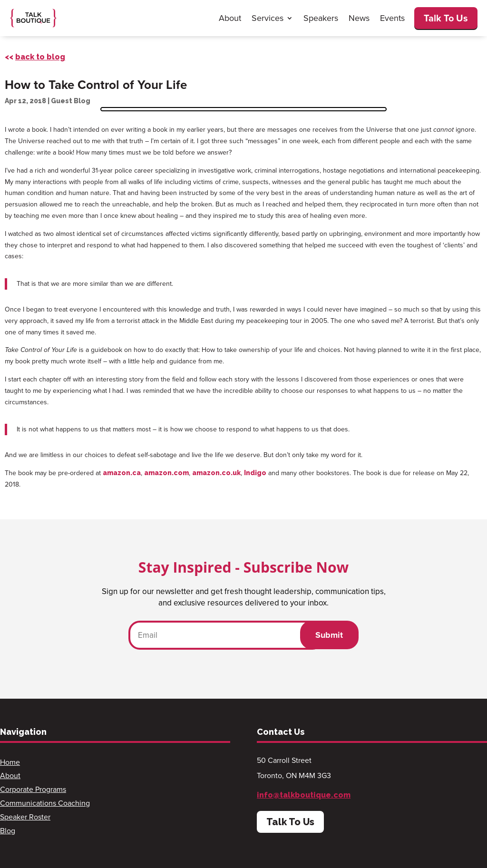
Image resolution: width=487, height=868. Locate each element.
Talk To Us (446, 18)
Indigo (255, 473)
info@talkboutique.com (304, 795)
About (230, 18)
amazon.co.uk (216, 473)
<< (35, 57)
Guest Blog (71, 101)
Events (392, 18)
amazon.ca (122, 473)
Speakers (321, 18)
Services (268, 18)
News (359, 18)
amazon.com (166, 473)
